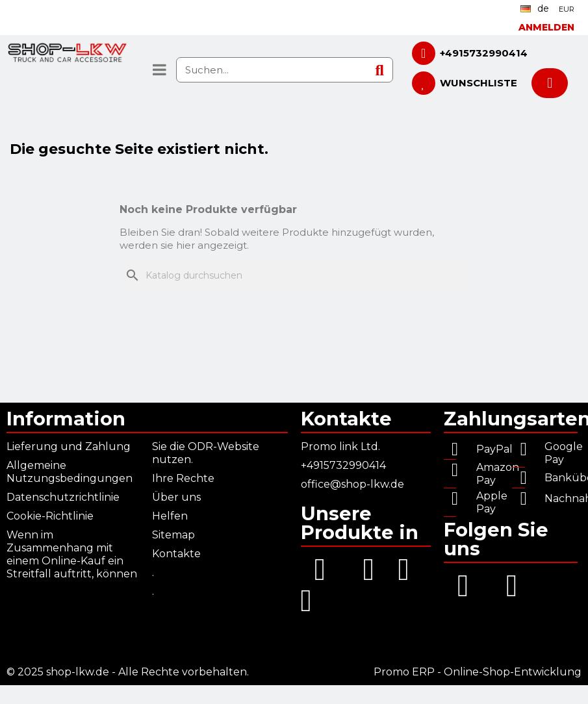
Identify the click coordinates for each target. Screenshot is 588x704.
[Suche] (294, 275)
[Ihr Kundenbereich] (546, 27)
